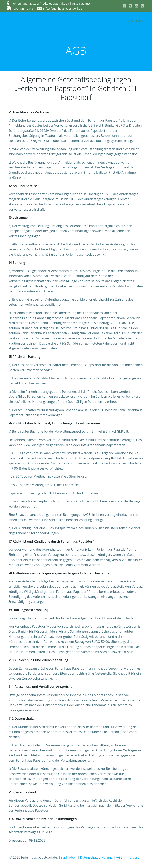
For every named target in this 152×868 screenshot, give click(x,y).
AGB (119, 857)
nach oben (69, 857)
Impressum (134, 857)
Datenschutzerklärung (96, 857)
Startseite (136, 21)
